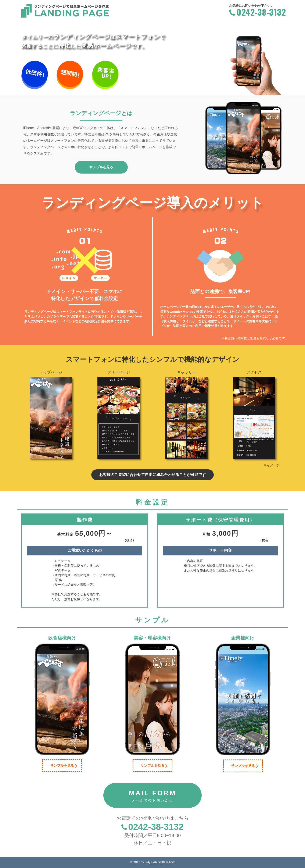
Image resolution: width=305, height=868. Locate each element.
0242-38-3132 (257, 12)
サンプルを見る (64, 766)
